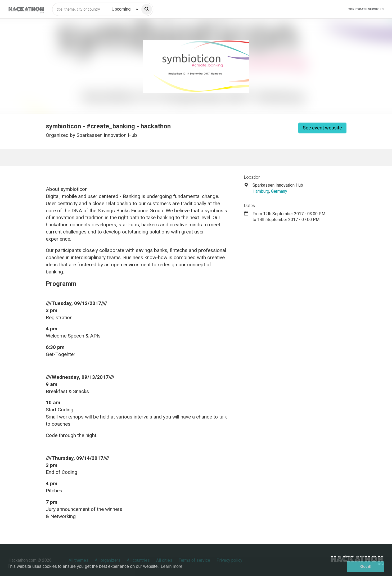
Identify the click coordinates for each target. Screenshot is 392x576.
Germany (279, 191)
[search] (147, 9)
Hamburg (261, 191)
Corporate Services (366, 9)
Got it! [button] (366, 566)
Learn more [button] (172, 566)
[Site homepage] (26, 9)
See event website (322, 128)
